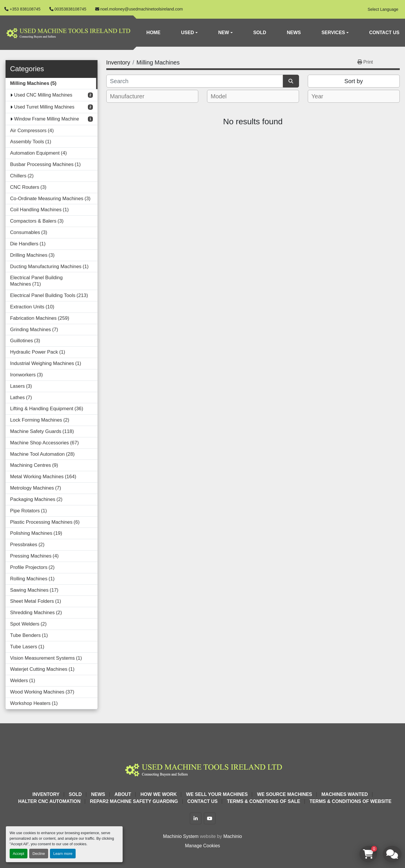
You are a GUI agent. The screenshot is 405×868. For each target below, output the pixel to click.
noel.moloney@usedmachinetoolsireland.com (142, 9)
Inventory (46, 794)
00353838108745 (71, 9)
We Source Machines (284, 794)
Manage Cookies (202, 846)
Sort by (353, 81)
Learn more (63, 854)
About (123, 794)
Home (153, 33)
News (294, 33)
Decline (39, 854)
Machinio (233, 836)
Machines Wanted (345, 794)
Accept (19, 854)
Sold (260, 33)
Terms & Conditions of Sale (264, 801)
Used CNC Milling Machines (43, 95)
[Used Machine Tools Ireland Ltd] (203, 769)
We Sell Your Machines (217, 794)
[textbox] (131, 96)
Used (187, 33)
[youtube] (210, 818)
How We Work (159, 794)
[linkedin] (196, 818)
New (224, 33)
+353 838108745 (25, 9)
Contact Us (384, 33)
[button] (189, 33)
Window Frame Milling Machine (46, 119)
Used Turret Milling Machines (44, 107)
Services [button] (333, 33)
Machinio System (181, 836)
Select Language (383, 9)
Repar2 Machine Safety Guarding (134, 801)
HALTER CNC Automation (49, 801)
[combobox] (152, 96)
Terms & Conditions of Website (351, 801)
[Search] (195, 81)
